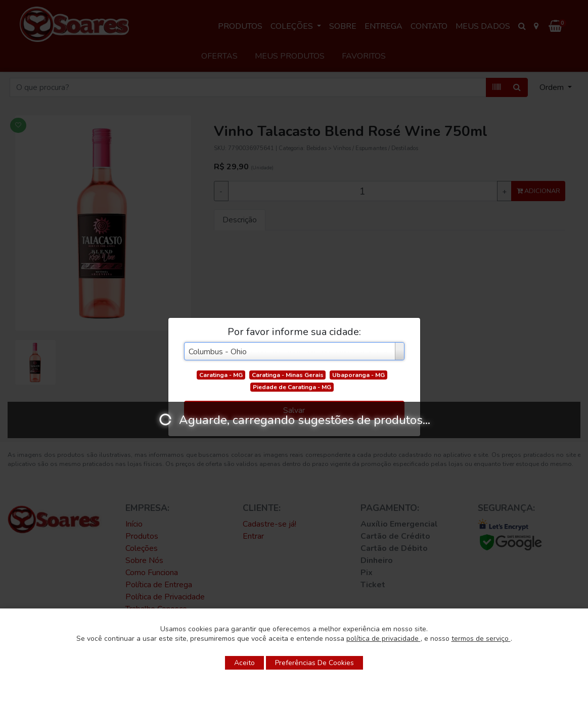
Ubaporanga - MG (358, 375)
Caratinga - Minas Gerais (288, 375)
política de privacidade (383, 639)
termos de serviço (481, 639)
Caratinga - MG (221, 375)
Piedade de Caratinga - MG (292, 387)
